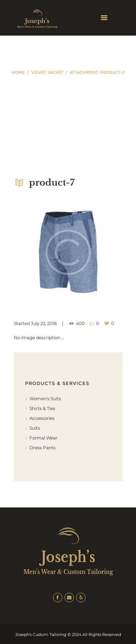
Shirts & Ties (42, 408)
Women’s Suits (45, 399)
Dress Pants (42, 448)
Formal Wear (43, 438)
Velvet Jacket (47, 72)
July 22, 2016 (44, 323)
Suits (35, 428)
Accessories (42, 418)
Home (18, 72)
